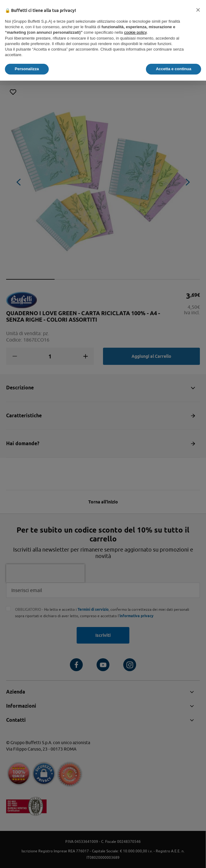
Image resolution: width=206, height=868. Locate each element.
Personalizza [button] (27, 69)
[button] (198, 10)
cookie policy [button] (135, 32)
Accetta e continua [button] (174, 69)
